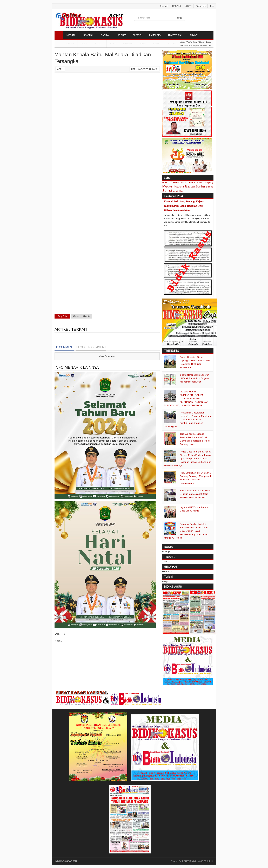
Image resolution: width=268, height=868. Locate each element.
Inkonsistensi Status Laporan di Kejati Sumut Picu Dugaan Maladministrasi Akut (194, 378)
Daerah (175, 182)
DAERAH (106, 35)
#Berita (87, 316)
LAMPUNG (155, 35)
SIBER (189, 6)
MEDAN (71, 35)
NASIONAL (88, 35)
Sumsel (172, 43)
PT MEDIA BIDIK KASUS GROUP (196, 861)
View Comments (107, 356)
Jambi (143, 43)
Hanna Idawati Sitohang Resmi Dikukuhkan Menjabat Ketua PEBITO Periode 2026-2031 (195, 494)
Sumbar (128, 43)
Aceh (84, 43)
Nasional (179, 187)
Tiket (212, 6)
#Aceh (76, 316)
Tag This (62, 316)
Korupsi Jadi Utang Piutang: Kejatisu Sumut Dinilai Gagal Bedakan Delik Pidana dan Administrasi (185, 206)
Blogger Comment (91, 347)
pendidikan (178, 191)
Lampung (209, 182)
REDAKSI (177, 6)
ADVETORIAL (175, 35)
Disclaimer (201, 6)
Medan (168, 186)
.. (55, 6)
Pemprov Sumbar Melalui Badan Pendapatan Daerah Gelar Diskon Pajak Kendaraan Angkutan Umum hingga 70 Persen (186, 531)
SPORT (122, 35)
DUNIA (70, 43)
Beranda (164, 6)
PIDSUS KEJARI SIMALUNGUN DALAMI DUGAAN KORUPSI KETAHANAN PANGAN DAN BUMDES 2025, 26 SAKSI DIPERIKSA (186, 399)
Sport (193, 187)
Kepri (157, 43)
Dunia (184, 183)
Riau (113, 43)
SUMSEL (138, 35)
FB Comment (64, 347)
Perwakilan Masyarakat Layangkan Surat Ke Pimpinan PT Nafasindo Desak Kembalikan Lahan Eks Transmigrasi (187, 420)
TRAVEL (194, 35)
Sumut (99, 43)
